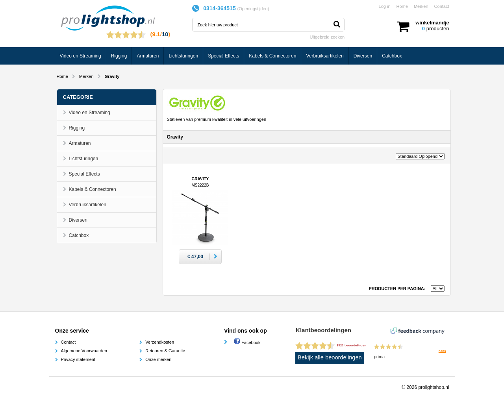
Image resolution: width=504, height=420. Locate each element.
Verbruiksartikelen (325, 56)
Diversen (363, 56)
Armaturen (148, 56)
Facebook (247, 342)
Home (402, 6)
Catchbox (392, 56)
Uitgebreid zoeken (327, 37)
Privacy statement (78, 359)
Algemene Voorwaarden (84, 351)
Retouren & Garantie (165, 351)
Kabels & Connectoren (272, 56)
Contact (442, 6)
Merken (421, 6)
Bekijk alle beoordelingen (330, 357)
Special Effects (223, 56)
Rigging (119, 56)
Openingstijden (253, 9)
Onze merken (158, 359)
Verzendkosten (160, 342)
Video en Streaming (81, 56)
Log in (385, 6)
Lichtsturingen (183, 56)
